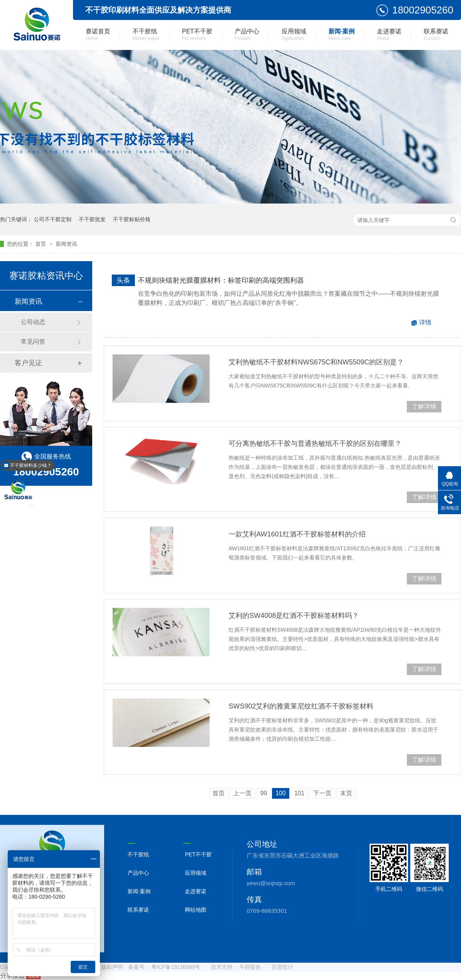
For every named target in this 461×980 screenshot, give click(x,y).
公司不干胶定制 (53, 219)
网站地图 (196, 910)
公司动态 (33, 322)
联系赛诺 (436, 35)
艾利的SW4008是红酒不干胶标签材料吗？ (294, 616)
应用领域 (294, 35)
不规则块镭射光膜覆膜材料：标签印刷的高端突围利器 (221, 280)
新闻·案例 (342, 35)
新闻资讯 (66, 244)
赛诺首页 (98, 35)
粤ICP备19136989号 (176, 967)
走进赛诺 (389, 35)
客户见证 (28, 363)
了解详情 (424, 406)
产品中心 (247, 35)
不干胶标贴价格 (132, 219)
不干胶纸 (146, 35)
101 (299, 793)
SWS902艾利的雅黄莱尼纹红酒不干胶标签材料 (301, 706)
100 (281, 793)
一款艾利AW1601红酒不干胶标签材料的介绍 (297, 534)
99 (264, 793)
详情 (425, 322)
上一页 (242, 793)
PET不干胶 (197, 35)
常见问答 (33, 342)
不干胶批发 (92, 219)
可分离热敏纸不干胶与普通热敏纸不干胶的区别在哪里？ (315, 444)
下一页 (322, 793)
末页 (346, 793)
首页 (41, 244)
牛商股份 (250, 967)
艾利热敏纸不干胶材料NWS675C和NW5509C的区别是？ (316, 362)
